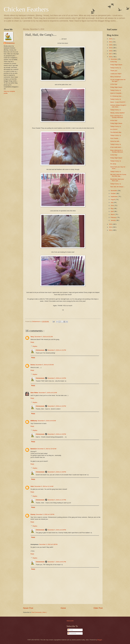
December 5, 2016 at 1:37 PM (57, 500)
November (114, 191)
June (112, 205)
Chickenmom (40, 350)
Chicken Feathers (26, 9)
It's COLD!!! (114, 129)
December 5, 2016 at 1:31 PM (57, 350)
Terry (32, 337)
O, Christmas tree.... (117, 96)
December (114, 59)
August (113, 200)
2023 (111, 39)
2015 (111, 224)
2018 (111, 51)
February (114, 217)
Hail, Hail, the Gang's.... (118, 187)
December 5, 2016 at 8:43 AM (47, 421)
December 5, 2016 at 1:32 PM (57, 378)
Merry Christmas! (116, 77)
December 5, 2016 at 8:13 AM (48, 393)
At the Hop (114, 62)
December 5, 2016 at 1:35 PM (57, 434)
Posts (70, 630)
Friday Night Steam (116, 65)
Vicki (32, 486)
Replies (35, 346)
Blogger (100, 640)
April (112, 211)
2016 (111, 57)
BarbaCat (34, 449)
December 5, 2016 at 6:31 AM (44, 337)
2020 (111, 45)
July (112, 202)
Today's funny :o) (116, 68)
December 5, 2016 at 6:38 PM (48, 544)
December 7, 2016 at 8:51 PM (57, 562)
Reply (32, 342)
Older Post (98, 608)
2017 (111, 54)
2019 (111, 48)
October (113, 193)
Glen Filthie (34, 393)
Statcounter (70, 621)
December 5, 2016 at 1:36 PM (57, 472)
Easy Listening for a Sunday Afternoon (117, 117)
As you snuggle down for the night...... (118, 80)
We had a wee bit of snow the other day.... (118, 175)
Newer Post (28, 608)
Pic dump (113, 164)
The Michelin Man (116, 132)
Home (63, 608)
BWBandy (34, 421)
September (114, 196)
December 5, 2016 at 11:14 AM (44, 486)
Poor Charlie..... (115, 138)
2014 (111, 227)
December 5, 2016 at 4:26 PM (45, 514)
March (113, 214)
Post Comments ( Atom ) (39, 612)
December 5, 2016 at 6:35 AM (45, 365)
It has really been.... (116, 147)
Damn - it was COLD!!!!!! (118, 102)
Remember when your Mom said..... (117, 180)
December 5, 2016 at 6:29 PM (57, 530)
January (113, 220)
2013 (111, 230)
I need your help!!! (116, 74)
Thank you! (114, 71)
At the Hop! (114, 84)
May (112, 208)
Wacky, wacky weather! (117, 113)
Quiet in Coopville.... (117, 93)
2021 (111, 42)
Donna (33, 365)
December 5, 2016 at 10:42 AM (47, 449)
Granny (33, 514)
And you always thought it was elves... (118, 106)
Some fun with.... (115, 141)
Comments (72, 633)
